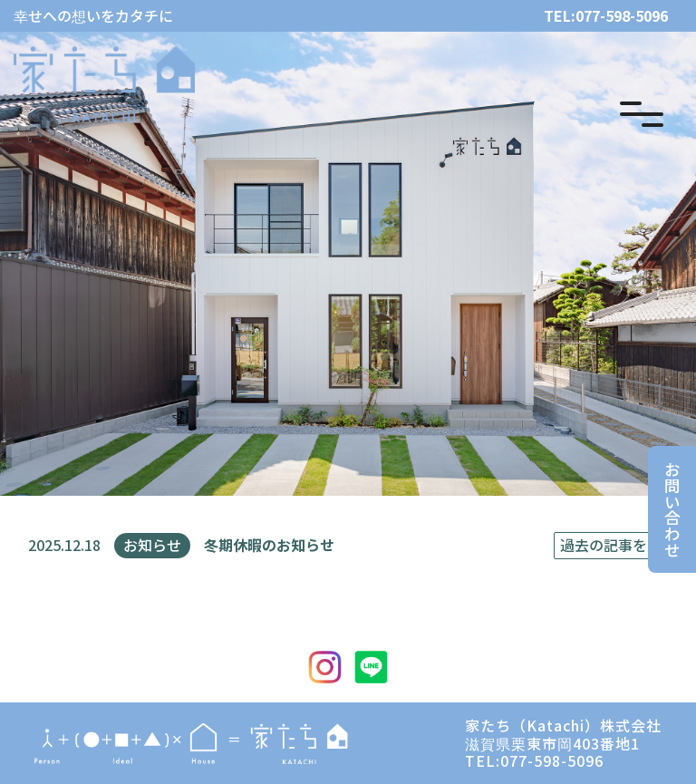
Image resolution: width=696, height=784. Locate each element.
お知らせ (152, 545)
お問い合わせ (672, 509)
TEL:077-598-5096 (606, 16)
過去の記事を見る (618, 545)
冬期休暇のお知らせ (269, 545)
